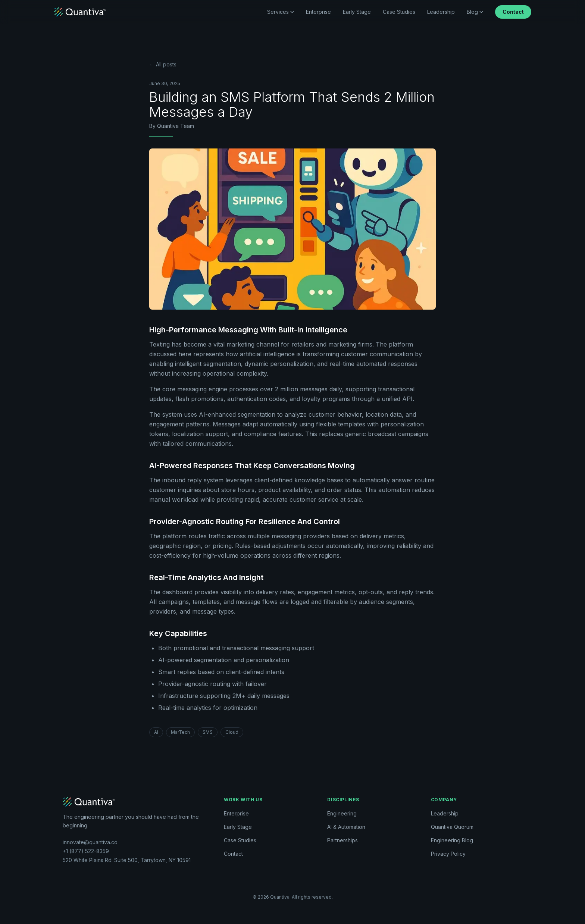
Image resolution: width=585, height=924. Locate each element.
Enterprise (318, 12)
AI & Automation (346, 827)
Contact (513, 12)
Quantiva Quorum (452, 827)
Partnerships (342, 840)
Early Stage (357, 12)
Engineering (342, 813)
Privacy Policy (448, 854)
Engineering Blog (452, 840)
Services (281, 12)
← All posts (163, 64)
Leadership (441, 12)
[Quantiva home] (80, 12)
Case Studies (399, 12)
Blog (475, 12)
